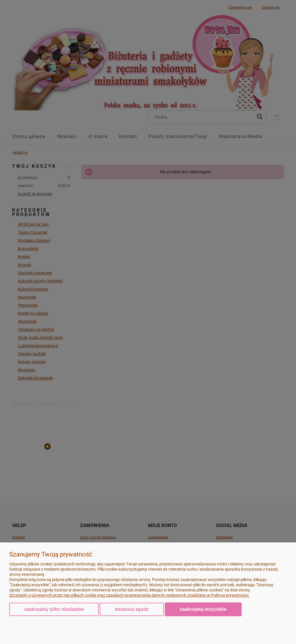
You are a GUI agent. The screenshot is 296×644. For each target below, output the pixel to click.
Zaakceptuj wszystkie (203, 609)
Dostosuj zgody (132, 609)
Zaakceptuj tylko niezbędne (54, 609)
